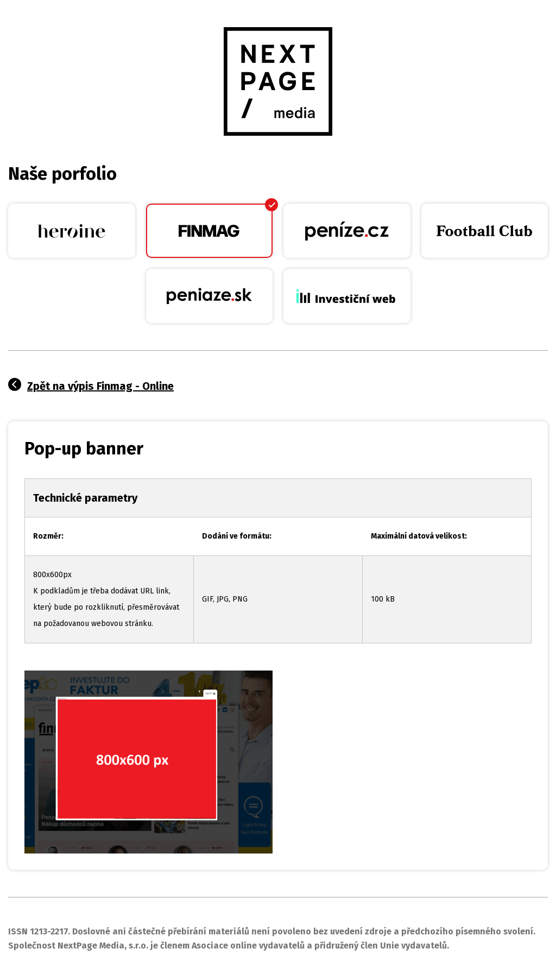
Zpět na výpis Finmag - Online (100, 386)
